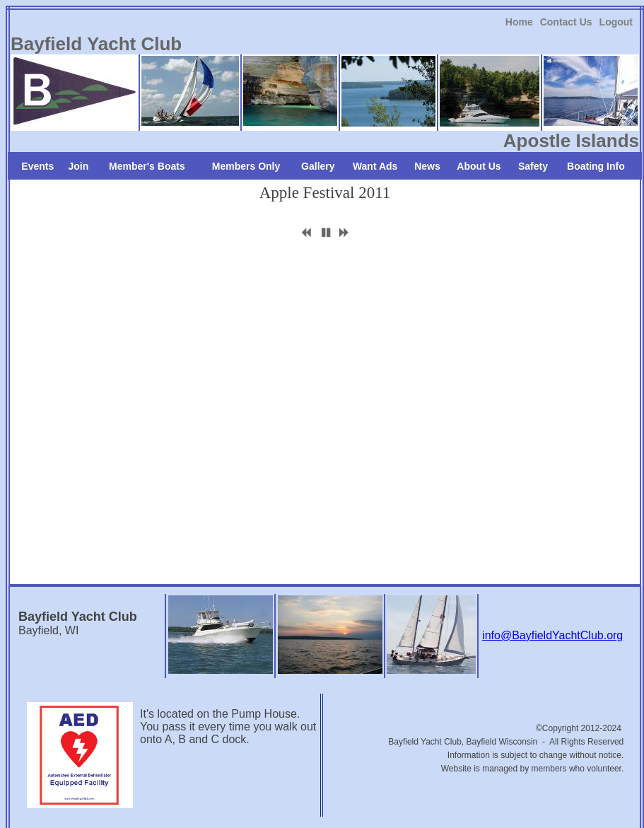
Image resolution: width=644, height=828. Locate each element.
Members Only (246, 166)
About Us (479, 166)
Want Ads (375, 166)
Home (519, 22)
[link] (519, 22)
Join (79, 166)
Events (37, 166)
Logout (616, 22)
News (427, 166)
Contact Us (566, 22)
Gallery (318, 166)
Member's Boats (147, 166)
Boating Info (596, 166)
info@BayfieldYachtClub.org (552, 635)
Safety (533, 166)
